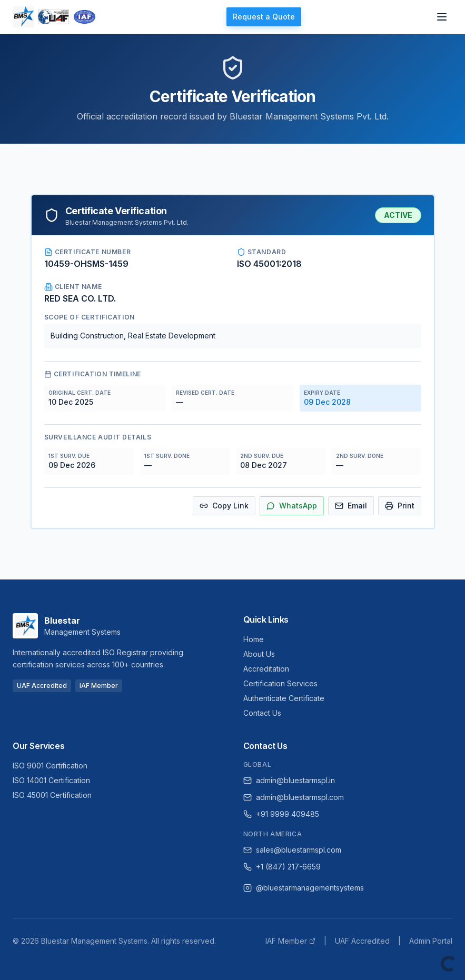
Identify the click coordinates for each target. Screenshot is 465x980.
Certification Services (280, 683)
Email (351, 506)
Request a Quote (264, 17)
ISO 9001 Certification (50, 766)
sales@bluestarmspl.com (292, 850)
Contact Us (262, 713)
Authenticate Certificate (284, 698)
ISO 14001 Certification (51, 780)
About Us (259, 654)
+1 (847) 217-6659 (282, 867)
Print (400, 506)
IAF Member (290, 941)
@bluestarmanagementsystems (304, 888)
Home (254, 639)
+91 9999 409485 (281, 814)
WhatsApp (292, 506)
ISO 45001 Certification (52, 795)
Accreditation (266, 669)
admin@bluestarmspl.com (294, 797)
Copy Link (224, 506)
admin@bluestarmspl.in (289, 780)
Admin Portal (431, 941)
